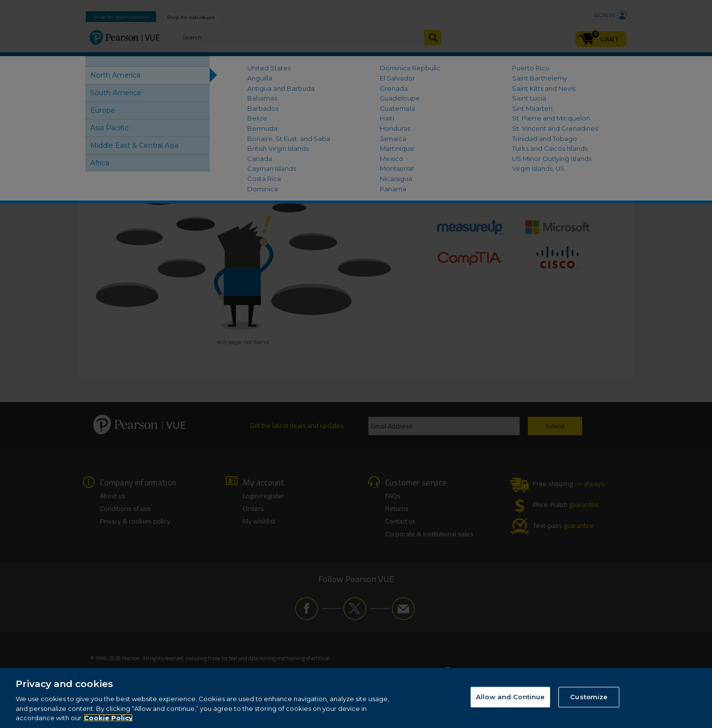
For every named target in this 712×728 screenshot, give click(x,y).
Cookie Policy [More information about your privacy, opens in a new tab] (108, 718)
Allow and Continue (510, 697)
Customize (589, 697)
